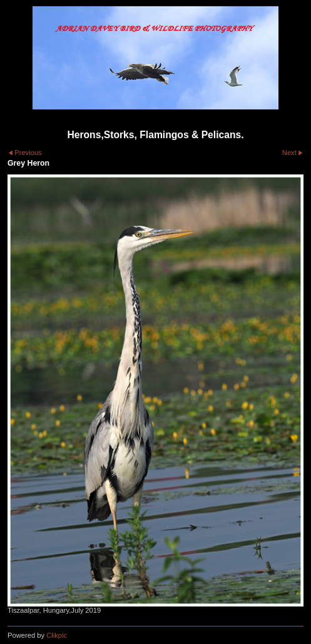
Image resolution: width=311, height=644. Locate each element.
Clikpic (57, 635)
